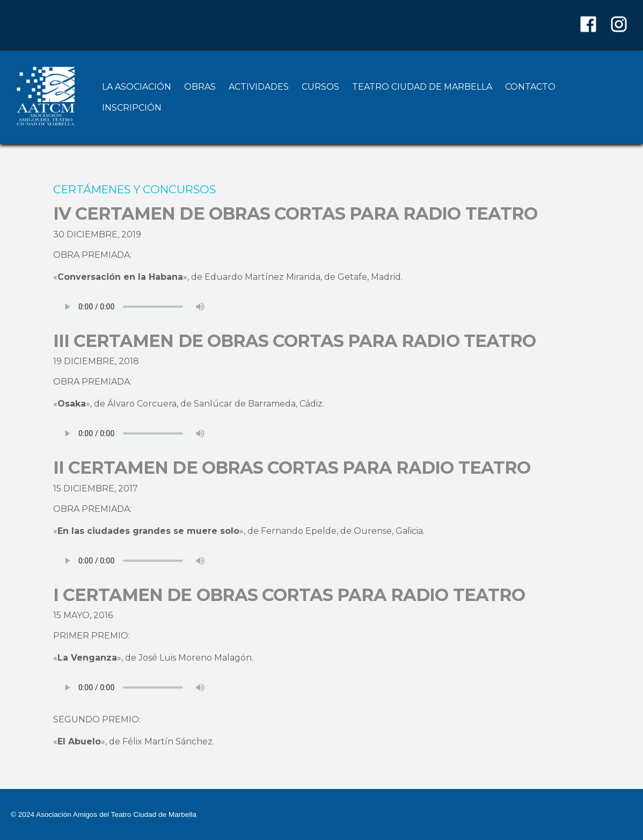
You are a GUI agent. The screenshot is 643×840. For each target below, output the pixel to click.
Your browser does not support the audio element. (134, 307)
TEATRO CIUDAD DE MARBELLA (422, 87)
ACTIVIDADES (259, 87)
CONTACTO (530, 87)
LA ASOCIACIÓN (137, 87)
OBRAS (200, 87)
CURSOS (320, 87)
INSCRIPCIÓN (132, 108)
